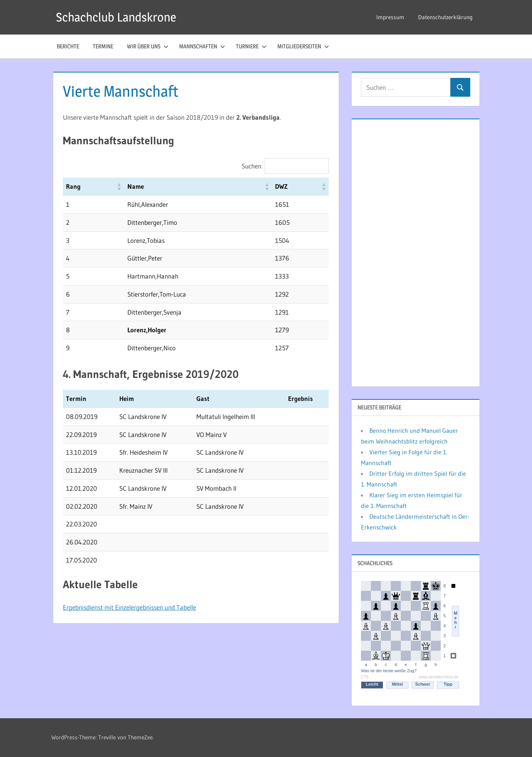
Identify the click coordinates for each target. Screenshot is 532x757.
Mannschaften (202, 46)
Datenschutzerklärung (445, 17)
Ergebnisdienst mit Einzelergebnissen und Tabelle (129, 607)
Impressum (390, 17)
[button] (119, 186)
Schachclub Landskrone (116, 17)
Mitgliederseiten (303, 46)
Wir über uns (148, 46)
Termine (103, 46)
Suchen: (252, 166)
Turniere (251, 46)
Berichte (68, 46)
